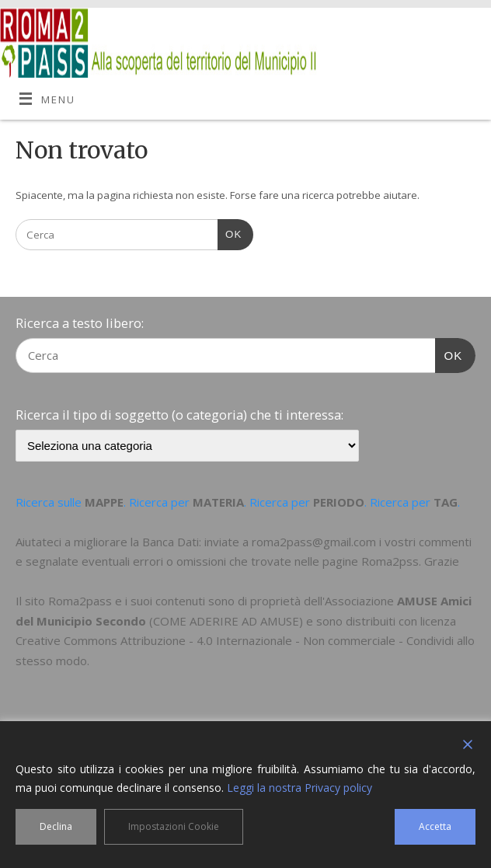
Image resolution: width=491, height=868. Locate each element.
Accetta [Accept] (435, 826)
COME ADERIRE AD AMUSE (226, 621)
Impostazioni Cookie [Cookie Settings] (174, 826)
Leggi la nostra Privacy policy (299, 788)
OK (230, 233)
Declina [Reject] (56, 826)
